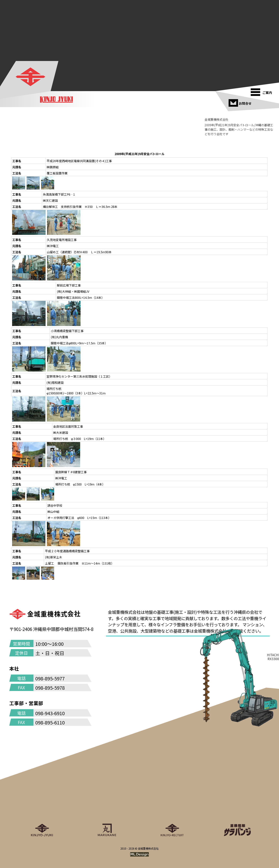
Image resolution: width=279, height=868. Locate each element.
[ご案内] (262, 91)
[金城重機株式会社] (31, 77)
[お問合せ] (240, 101)
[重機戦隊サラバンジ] (237, 806)
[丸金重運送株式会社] (107, 806)
